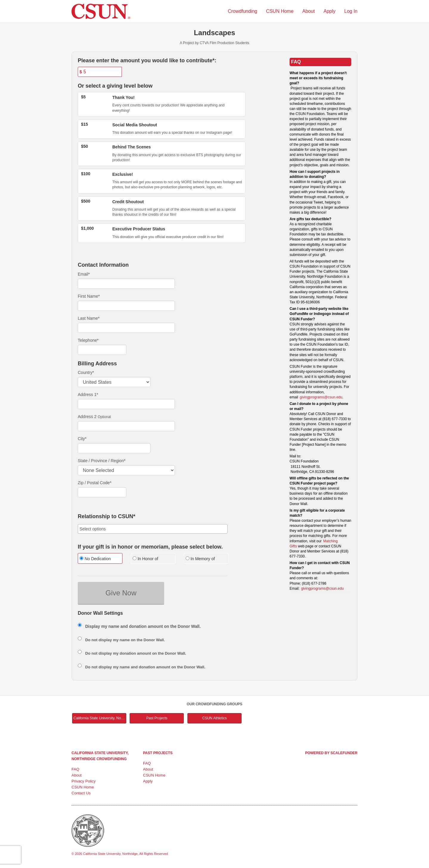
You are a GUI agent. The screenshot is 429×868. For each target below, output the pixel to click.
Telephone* (88, 340)
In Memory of (200, 559)
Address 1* (88, 395)
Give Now (121, 593)
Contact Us (81, 793)
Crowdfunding (243, 11)
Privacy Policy (84, 781)
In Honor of (145, 559)
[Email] (126, 284)
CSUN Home (280, 11)
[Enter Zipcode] (102, 492)
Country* (86, 372)
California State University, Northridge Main (100, 718)
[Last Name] (126, 328)
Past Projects (157, 718)
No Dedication (95, 559)
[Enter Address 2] (126, 426)
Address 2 (87, 417)
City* (82, 439)
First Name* (89, 296)
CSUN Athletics (214, 718)
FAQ (75, 769)
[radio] (100, 559)
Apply (330, 11)
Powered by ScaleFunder (331, 753)
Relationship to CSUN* (107, 517)
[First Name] (126, 306)
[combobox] (153, 529)
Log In (351, 11)
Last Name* (89, 318)
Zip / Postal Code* (95, 483)
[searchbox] (153, 529)
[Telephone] (102, 350)
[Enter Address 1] (126, 404)
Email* (84, 274)
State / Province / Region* (102, 461)
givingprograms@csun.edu (321, 397)
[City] (114, 448)
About (309, 11)
